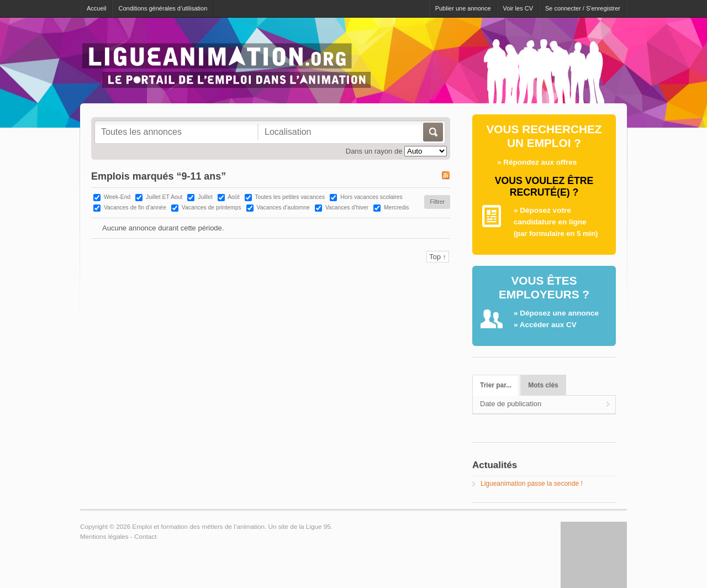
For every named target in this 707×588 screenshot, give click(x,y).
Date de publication (511, 404)
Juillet (205, 197)
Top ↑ (438, 257)
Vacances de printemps (212, 208)
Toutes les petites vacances (290, 197)
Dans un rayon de (374, 151)
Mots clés (543, 385)
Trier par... (496, 385)
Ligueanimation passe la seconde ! (532, 484)
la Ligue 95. (315, 526)
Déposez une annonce (559, 313)
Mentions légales (104, 536)
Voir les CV (518, 8)
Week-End (117, 197)
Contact (145, 536)
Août (233, 197)
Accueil (96, 8)
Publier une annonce (463, 8)
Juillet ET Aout (164, 197)
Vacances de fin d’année (135, 208)
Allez (432, 132)
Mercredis (397, 208)
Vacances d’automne (283, 208)
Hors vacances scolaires (371, 197)
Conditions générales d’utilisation (163, 8)
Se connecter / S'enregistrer (583, 8)
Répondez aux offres (540, 162)
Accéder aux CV (548, 325)
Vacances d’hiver (347, 208)
